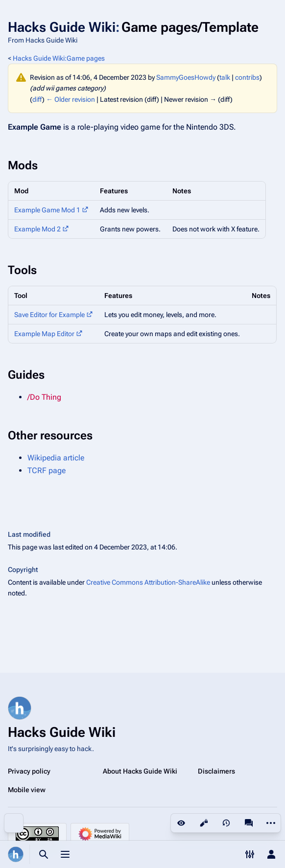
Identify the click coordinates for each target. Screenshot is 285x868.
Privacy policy (29, 771)
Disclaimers (216, 771)
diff (37, 99)
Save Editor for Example (49, 315)
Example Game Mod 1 (47, 210)
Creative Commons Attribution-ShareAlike (148, 582)
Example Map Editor (44, 334)
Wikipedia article (56, 458)
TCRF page (47, 470)
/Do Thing (44, 397)
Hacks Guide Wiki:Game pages (59, 58)
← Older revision (71, 99)
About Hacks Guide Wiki (140, 771)
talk (225, 77)
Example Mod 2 (37, 229)
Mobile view (27, 790)
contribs (247, 77)
